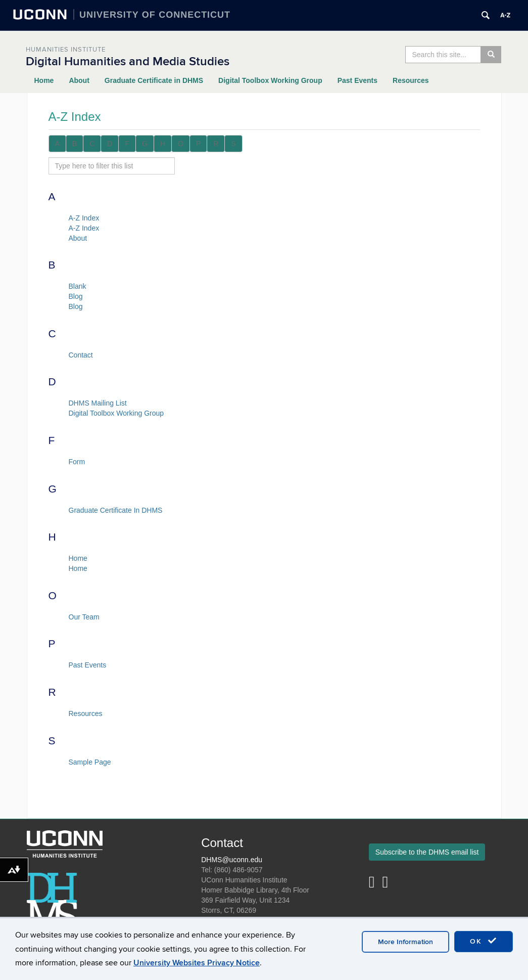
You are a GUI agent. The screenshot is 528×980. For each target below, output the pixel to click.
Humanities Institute (66, 50)
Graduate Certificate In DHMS (116, 510)
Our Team (84, 617)
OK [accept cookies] (484, 941)
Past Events (357, 80)
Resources (411, 80)
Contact (81, 355)
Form (77, 462)
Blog (76, 296)
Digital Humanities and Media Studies (128, 61)
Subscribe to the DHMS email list (427, 852)
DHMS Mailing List (98, 403)
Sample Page (90, 762)
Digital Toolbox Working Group (270, 80)
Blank (78, 286)
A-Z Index (84, 218)
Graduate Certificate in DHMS (154, 80)
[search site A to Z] (112, 166)
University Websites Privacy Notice (197, 963)
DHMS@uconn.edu (232, 860)
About (79, 80)
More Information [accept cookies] (405, 942)
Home (44, 80)
